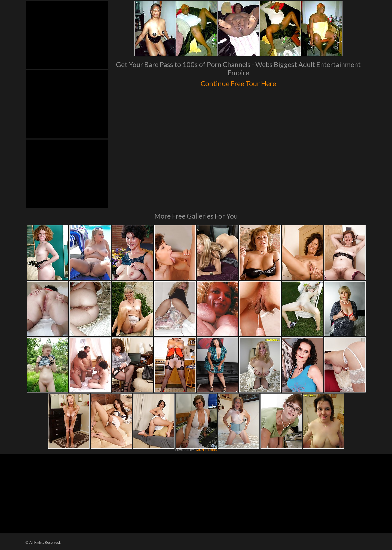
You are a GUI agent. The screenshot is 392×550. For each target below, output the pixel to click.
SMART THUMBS (206, 450)
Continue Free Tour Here (238, 82)
